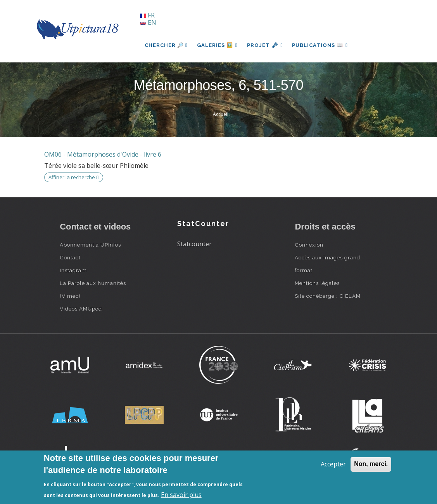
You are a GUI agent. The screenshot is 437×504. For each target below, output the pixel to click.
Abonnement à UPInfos (90, 245)
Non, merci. (371, 464)
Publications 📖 (320, 45)
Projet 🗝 (265, 45)
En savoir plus (181, 495)
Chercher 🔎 (166, 45)
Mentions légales (317, 283)
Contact (70, 257)
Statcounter (194, 244)
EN (148, 22)
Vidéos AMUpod (81, 309)
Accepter (333, 464)
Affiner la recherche (74, 177)
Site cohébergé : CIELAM (328, 296)
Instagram (73, 270)
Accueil (221, 114)
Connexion (309, 245)
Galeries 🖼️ (217, 45)
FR (147, 15)
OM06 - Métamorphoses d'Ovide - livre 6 (103, 154)
